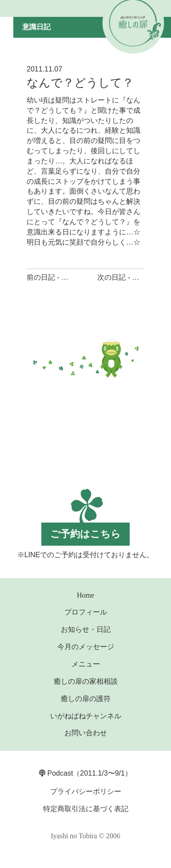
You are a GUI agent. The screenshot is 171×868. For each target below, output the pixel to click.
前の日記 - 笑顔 (51, 277)
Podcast (56, 773)
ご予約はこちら (85, 534)
